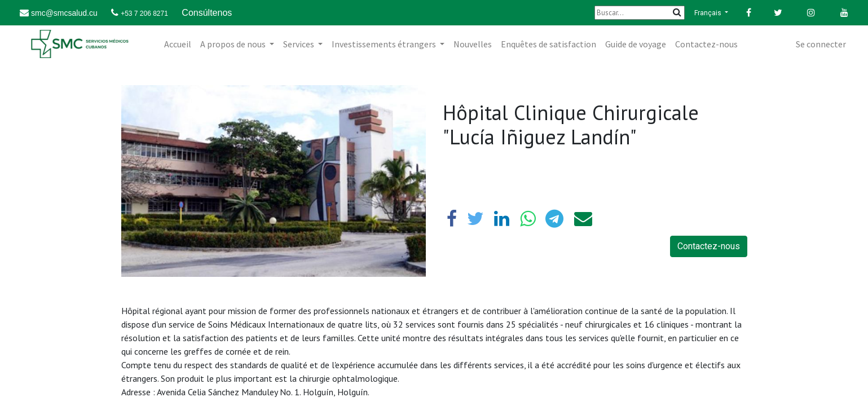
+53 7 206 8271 (144, 14)
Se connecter (821, 44)
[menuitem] (178, 44)
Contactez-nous (709, 246)
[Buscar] (640, 13)
